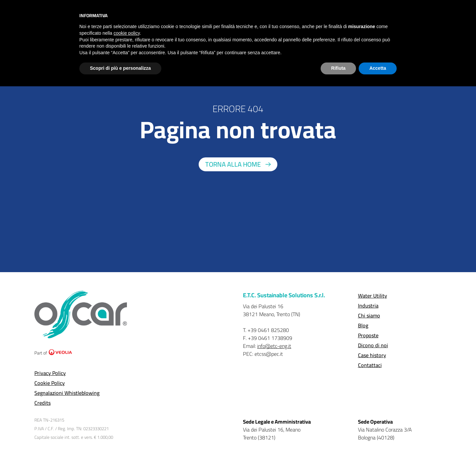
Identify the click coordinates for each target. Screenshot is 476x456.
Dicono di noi (373, 345)
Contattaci (370, 365)
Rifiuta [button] (338, 68)
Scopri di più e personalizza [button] (120, 68)
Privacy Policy (50, 373)
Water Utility (373, 296)
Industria (368, 306)
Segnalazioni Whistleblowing (67, 393)
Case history (372, 355)
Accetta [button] (378, 68)
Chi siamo (369, 315)
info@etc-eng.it (274, 346)
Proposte (368, 335)
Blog (363, 325)
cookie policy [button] (127, 33)
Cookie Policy (50, 383)
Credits (42, 403)
